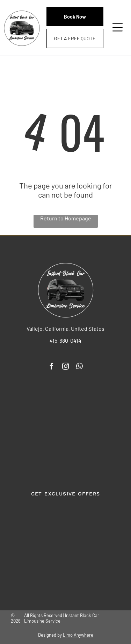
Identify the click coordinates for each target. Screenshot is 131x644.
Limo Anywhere (78, 635)
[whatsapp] (80, 367)
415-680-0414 (65, 340)
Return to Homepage (66, 218)
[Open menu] (118, 27)
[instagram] (66, 367)
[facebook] (52, 367)
